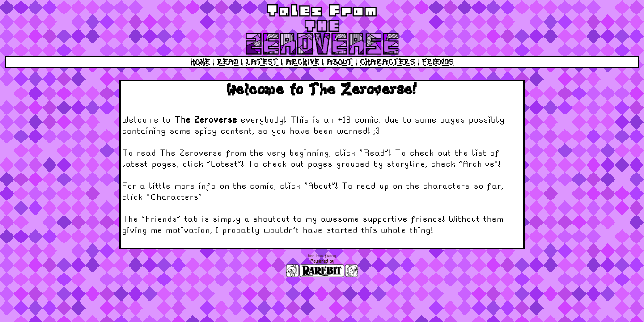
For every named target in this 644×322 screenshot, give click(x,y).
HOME (200, 62)
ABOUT (340, 62)
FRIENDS (438, 62)
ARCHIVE (303, 62)
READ (228, 62)
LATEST (262, 62)
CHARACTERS (388, 62)
